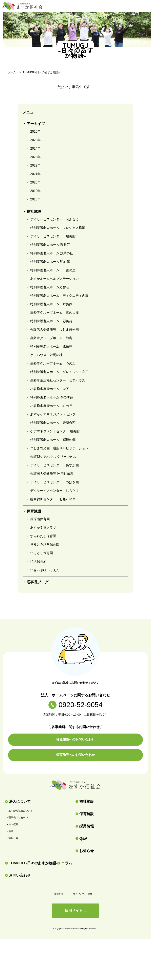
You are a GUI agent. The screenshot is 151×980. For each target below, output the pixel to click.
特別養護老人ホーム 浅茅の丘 (52, 253)
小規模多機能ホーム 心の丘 (51, 406)
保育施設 (85, 814)
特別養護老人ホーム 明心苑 (50, 262)
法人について (18, 802)
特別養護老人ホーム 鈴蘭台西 (53, 423)
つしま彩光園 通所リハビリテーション (59, 448)
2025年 (36, 140)
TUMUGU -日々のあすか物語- (31, 863)
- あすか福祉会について (20, 811)
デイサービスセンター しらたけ (55, 491)
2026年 (36, 132)
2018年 (36, 199)
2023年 (36, 157)
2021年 (36, 174)
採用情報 (85, 826)
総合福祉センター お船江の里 (53, 499)
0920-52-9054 (75, 705)
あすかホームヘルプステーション (55, 279)
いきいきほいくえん (45, 570)
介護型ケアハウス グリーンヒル (53, 457)
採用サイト (75, 911)
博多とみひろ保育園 (45, 545)
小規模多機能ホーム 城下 (50, 389)
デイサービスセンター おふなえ (55, 219)
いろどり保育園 (42, 553)
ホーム (12, 72)
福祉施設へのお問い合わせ (75, 739)
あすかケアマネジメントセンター (55, 414)
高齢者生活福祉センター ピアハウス (58, 380)
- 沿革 (10, 831)
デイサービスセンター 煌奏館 (53, 236)
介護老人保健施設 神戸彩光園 (52, 474)
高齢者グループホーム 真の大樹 (55, 313)
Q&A (81, 839)
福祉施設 (85, 802)
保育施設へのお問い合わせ (75, 755)
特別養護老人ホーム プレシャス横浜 (58, 228)
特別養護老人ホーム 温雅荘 (50, 245)
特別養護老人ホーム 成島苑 (51, 346)
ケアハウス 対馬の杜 (46, 355)
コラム (65, 863)
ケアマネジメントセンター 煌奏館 (55, 431)
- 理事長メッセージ (17, 818)
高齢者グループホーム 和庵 (51, 338)
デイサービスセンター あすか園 (55, 465)
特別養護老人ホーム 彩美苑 (51, 321)
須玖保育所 (38, 561)
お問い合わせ (18, 875)
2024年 (36, 148)
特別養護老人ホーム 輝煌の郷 (53, 440)
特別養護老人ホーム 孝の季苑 (52, 397)
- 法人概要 (13, 824)
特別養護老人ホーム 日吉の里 (53, 270)
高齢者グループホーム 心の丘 (53, 363)
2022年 (36, 165)
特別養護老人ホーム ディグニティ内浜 (59, 296)
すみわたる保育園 (43, 536)
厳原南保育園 (40, 519)
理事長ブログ (38, 582)
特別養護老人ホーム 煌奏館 (51, 304)
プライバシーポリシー (85, 894)
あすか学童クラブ (43, 528)
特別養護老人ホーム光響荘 (50, 287)
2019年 (36, 191)
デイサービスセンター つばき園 (55, 482)
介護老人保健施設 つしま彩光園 (55, 330)
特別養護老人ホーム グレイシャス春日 (59, 372)
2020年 (36, 182)
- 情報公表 (13, 838)
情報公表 (59, 894)
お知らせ (85, 851)
